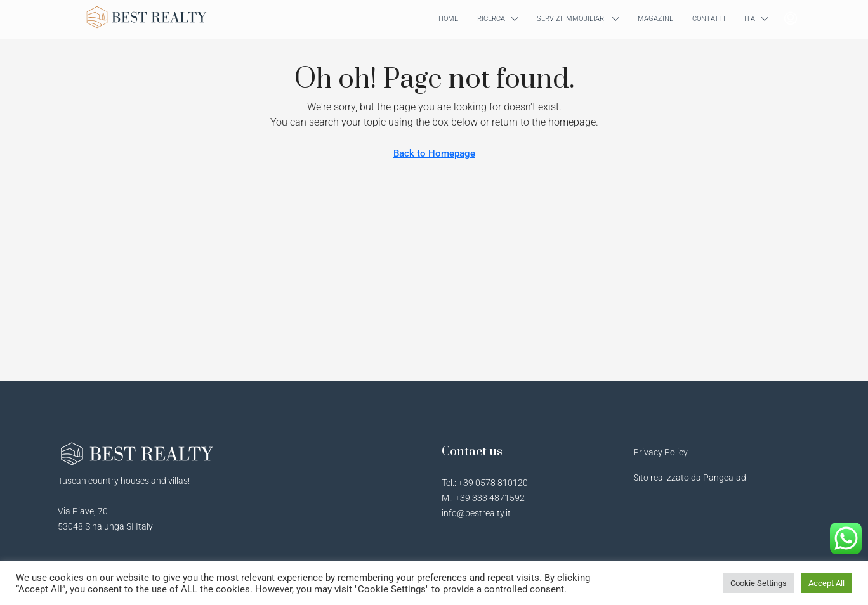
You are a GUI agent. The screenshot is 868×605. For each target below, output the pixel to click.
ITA (750, 19)
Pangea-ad (725, 478)
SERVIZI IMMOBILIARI (571, 19)
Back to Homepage (434, 153)
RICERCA (491, 19)
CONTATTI (709, 19)
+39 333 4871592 (490, 498)
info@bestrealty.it (476, 513)
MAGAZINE (655, 19)
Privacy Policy (661, 452)
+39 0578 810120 (493, 483)
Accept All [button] (826, 583)
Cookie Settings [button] (759, 583)
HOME (448, 19)
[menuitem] (791, 19)
